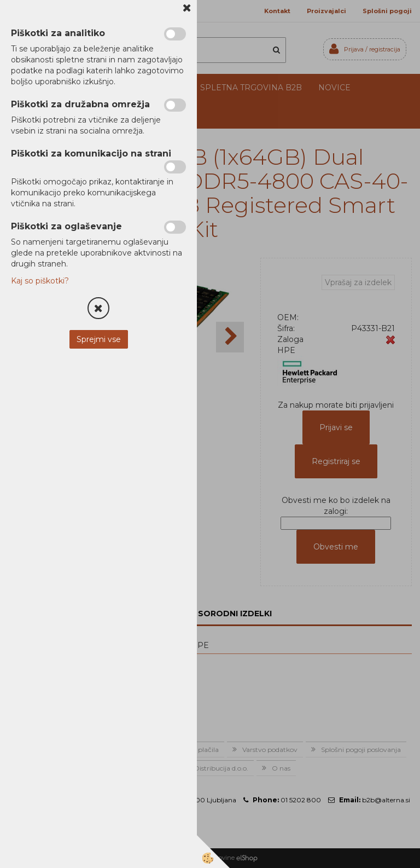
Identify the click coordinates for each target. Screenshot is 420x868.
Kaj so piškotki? (40, 281)
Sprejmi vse (99, 339)
